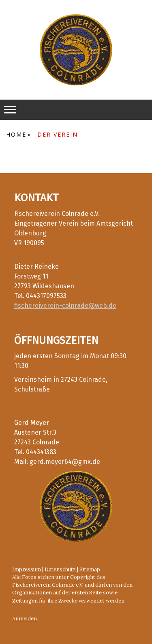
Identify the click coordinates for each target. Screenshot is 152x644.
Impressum (27, 569)
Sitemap (90, 569)
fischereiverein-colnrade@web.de (65, 306)
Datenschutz (60, 569)
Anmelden (25, 619)
